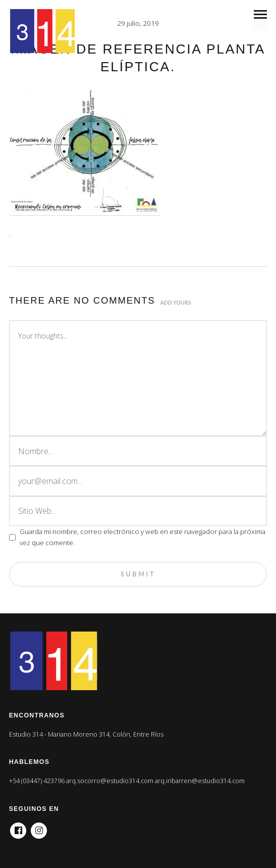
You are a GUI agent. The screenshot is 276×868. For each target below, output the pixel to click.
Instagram (39, 828)
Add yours (176, 303)
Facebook (18, 828)
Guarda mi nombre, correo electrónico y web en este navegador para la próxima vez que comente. (143, 537)
